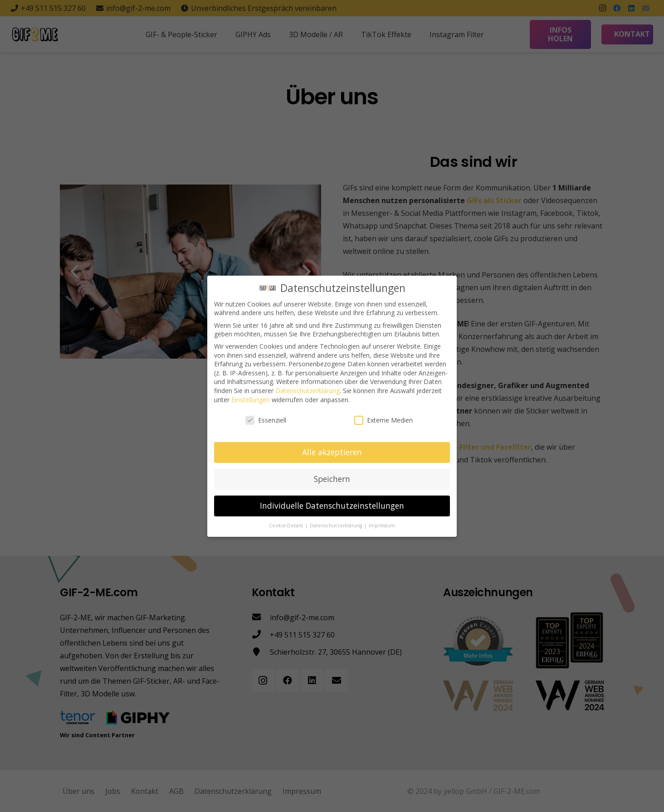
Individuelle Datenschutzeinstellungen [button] (332, 505)
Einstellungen (251, 399)
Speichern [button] (332, 478)
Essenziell (266, 420)
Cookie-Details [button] (287, 525)
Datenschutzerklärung (308, 390)
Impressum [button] (382, 525)
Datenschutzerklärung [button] (337, 525)
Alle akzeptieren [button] (332, 452)
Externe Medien (383, 420)
